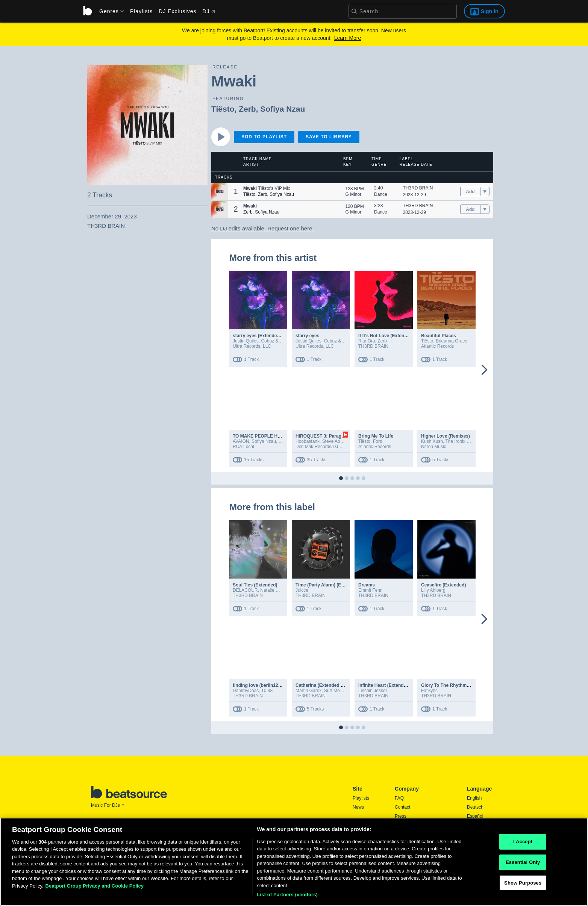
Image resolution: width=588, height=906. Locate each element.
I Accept (523, 845)
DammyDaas (246, 691)
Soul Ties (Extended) (255, 585)
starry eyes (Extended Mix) (261, 336)
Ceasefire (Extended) (443, 585)
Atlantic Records (437, 346)
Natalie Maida (274, 590)
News (358, 807)
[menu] (109, 11)
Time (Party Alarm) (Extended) (328, 585)
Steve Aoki (333, 441)
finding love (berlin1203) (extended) (271, 685)
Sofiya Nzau (283, 109)
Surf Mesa (334, 691)
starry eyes (307, 336)
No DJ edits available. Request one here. (263, 228)
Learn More (348, 38)
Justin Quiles (246, 341)
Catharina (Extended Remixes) (328, 685)
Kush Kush (432, 441)
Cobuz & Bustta (277, 341)
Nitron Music (434, 447)
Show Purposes (523, 886)
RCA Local (243, 447)
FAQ (399, 798)
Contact (402, 807)
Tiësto (223, 109)
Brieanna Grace (452, 341)
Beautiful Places (439, 336)
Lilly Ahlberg (433, 590)
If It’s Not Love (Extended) (386, 336)
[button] (220, 192)
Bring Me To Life (376, 436)
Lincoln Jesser (373, 691)
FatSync (429, 691)
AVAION (241, 441)
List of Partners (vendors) (287, 898)
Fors (377, 441)
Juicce (302, 590)
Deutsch (475, 807)
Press (401, 816)
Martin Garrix (308, 691)
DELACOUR (245, 590)
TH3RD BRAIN (418, 188)
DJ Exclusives (177, 11)
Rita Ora (367, 341)
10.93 (267, 691)
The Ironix (455, 441)
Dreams (367, 585)
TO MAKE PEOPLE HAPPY (261, 436)
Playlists (141, 11)
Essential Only (523, 865)
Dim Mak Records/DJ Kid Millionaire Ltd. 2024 (342, 447)
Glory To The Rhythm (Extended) (456, 685)
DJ (208, 11)
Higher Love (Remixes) (446, 436)
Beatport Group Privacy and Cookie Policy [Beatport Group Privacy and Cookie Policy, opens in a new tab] (95, 889)
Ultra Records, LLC (252, 346)
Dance (381, 194)
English (474, 798)
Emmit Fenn (371, 590)
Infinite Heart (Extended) (384, 685)
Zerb (247, 109)
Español (475, 816)
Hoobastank (308, 441)
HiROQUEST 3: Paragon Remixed (331, 436)
